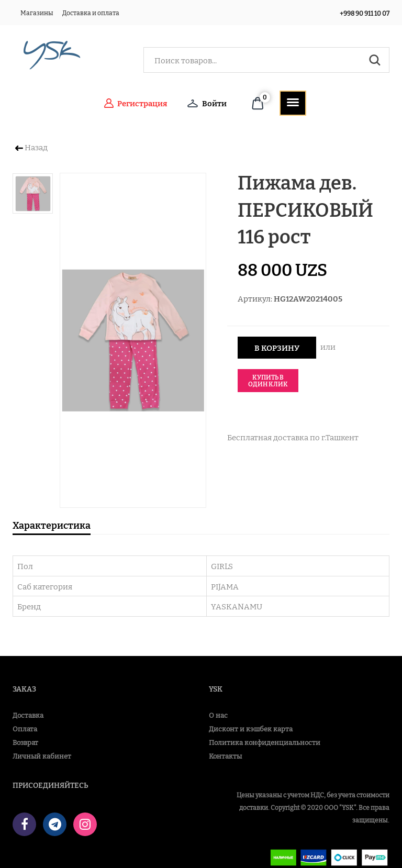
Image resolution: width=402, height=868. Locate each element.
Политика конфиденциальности (265, 742)
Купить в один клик (268, 380)
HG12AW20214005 (308, 298)
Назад (31, 147)
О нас (218, 715)
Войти (207, 103)
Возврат (25, 742)
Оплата (25, 728)
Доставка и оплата (91, 13)
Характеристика (52, 525)
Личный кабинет (42, 756)
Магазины (37, 13)
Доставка (28, 715)
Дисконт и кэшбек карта (251, 728)
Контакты (225, 756)
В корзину (277, 347)
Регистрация (136, 103)
